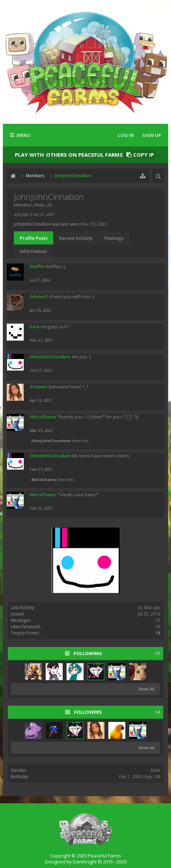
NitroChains (43, 417)
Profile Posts (34, 238)
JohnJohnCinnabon (50, 357)
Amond (38, 296)
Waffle (37, 266)
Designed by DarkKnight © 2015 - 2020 (86, 862)
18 (158, 633)
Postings (114, 238)
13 (157, 653)
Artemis (39, 387)
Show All (146, 689)
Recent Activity (76, 238)
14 (157, 712)
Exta (35, 326)
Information (33, 251)
